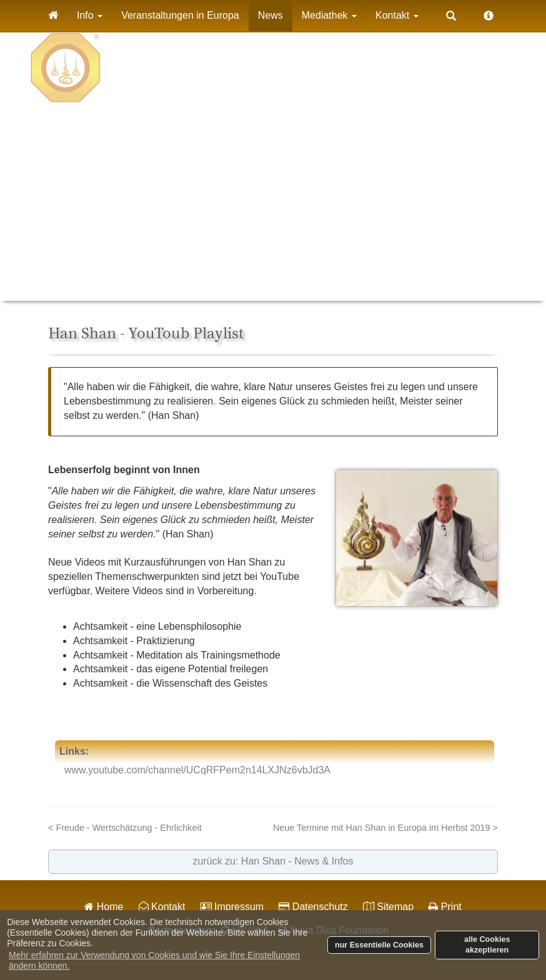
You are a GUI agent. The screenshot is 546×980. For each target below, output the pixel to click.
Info (90, 15)
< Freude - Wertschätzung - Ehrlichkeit (125, 828)
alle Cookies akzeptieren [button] (487, 945)
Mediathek (329, 15)
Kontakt (397, 15)
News (271, 15)
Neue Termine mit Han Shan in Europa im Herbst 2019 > (385, 828)
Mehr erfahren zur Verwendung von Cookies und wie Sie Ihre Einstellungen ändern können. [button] (154, 960)
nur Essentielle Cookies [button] (379, 945)
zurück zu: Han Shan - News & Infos (273, 861)
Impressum (232, 907)
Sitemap (388, 907)
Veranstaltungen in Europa (180, 15)
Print (445, 907)
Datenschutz (313, 907)
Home (104, 907)
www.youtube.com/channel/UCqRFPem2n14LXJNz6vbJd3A (197, 770)
